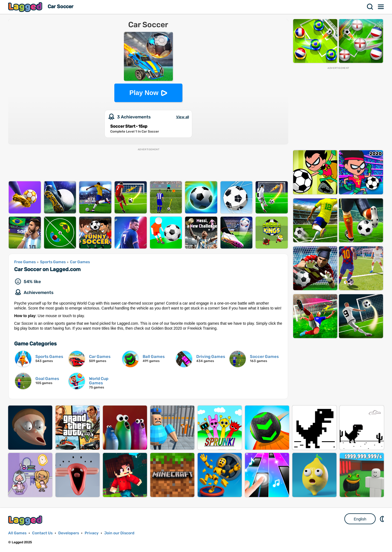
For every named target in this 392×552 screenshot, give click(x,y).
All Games (17, 533)
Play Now (144, 93)
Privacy (92, 533)
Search (370, 7)
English (360, 519)
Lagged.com (26, 520)
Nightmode (382, 519)
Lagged (26, 7)
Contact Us (42, 533)
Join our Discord (119, 533)
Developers (69, 533)
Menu (381, 7)
